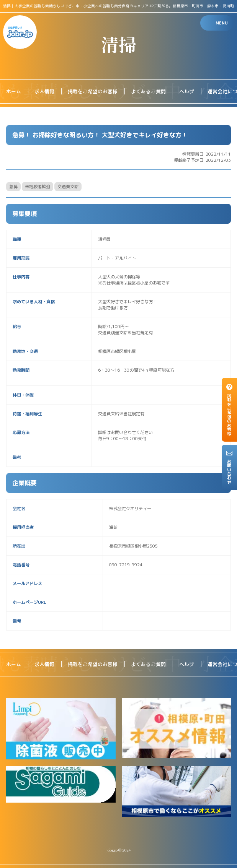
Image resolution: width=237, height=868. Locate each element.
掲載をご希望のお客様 (93, 91)
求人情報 (44, 91)
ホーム (14, 91)
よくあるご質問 (148, 91)
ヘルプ (187, 91)
